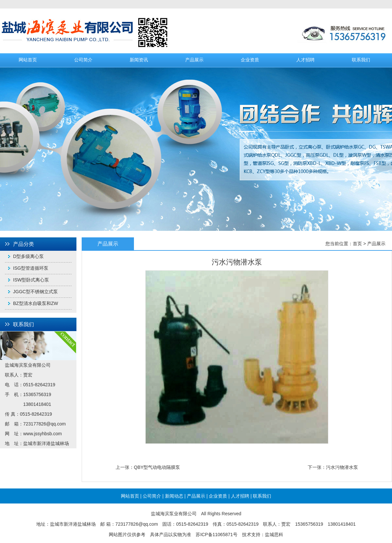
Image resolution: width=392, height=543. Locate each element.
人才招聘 (305, 60)
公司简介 (83, 60)
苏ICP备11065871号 (217, 535)
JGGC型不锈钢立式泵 (35, 292)
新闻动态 (174, 496)
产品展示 (194, 60)
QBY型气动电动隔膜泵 (157, 467)
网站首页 (28, 60)
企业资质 (250, 60)
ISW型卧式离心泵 (31, 280)
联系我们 (361, 60)
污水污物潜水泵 (342, 467)
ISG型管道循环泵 (31, 268)
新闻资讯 (139, 60)
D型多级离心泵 (28, 256)
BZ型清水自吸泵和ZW (36, 303)
